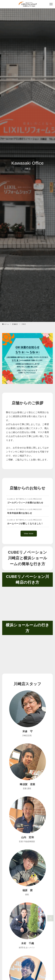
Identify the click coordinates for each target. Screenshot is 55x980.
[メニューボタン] (51, 4)
